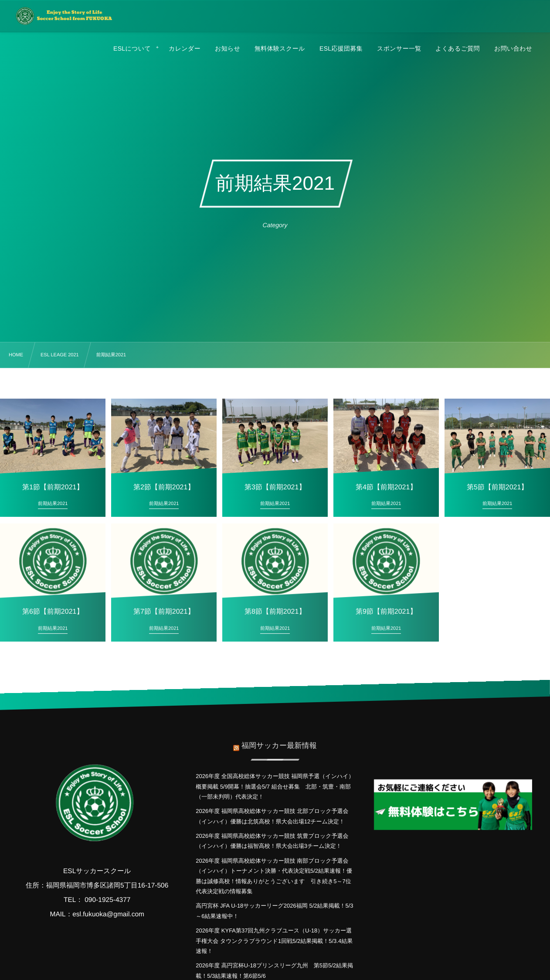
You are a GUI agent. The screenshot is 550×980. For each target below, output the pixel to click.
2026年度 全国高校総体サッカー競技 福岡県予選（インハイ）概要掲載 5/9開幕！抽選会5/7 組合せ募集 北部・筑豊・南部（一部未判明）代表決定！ (275, 786)
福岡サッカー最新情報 (279, 740)
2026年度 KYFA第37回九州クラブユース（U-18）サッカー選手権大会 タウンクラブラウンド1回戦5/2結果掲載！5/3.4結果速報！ (274, 941)
